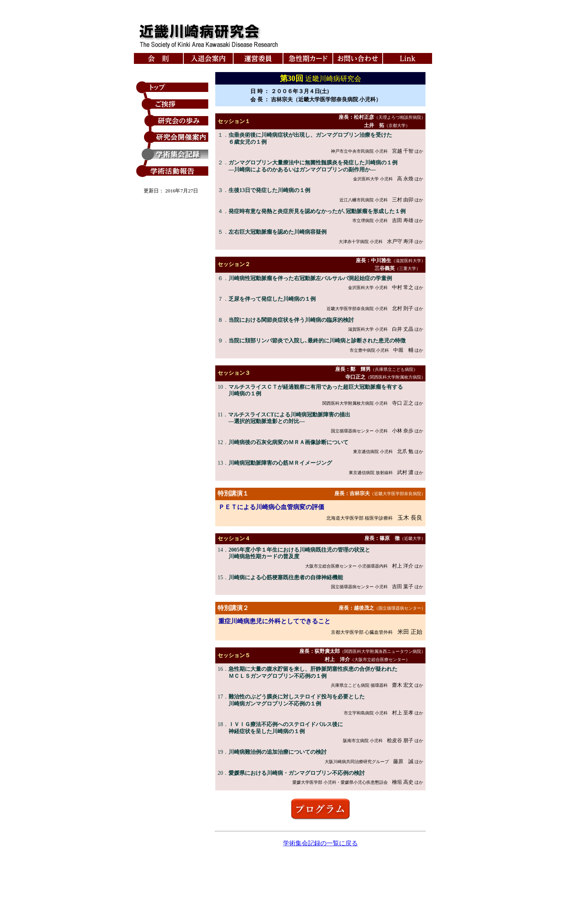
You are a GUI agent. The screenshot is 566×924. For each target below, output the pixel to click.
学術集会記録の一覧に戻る (320, 843)
